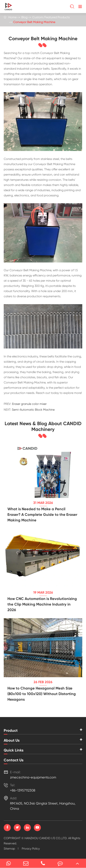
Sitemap (9, 849)
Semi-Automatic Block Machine (33, 410)
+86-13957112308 (23, 790)
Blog (24, 17)
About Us (12, 740)
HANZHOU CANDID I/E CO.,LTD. (46, 838)
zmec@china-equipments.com (33, 777)
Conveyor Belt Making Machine (34, 22)
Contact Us (14, 760)
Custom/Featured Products (51, 17)
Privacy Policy (31, 849)
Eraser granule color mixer (29, 404)
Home (12, 17)
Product (11, 730)
